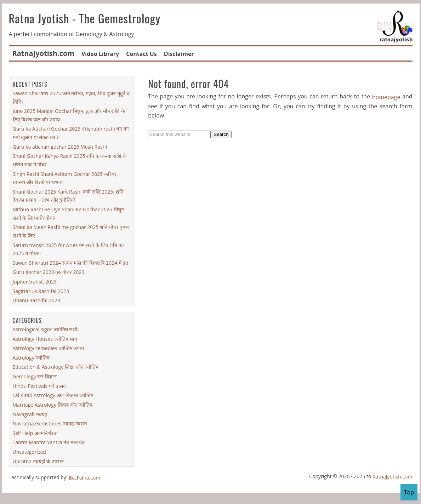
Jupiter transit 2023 (35, 282)
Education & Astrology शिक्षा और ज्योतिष (56, 367)
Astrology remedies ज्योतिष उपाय (48, 348)
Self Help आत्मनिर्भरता (35, 433)
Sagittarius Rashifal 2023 (41, 291)
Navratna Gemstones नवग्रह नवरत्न (50, 423)
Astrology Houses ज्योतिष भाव (45, 339)
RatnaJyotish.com (392, 477)
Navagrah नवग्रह (30, 414)
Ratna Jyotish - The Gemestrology (85, 18)
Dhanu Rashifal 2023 (36, 300)
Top (409, 492)
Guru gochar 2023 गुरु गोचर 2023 (49, 272)
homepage (386, 97)
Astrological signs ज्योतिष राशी (45, 329)
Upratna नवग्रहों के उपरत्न (38, 461)
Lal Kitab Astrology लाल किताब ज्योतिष (53, 395)
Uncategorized (29, 452)
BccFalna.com (84, 478)
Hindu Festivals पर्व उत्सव (39, 386)
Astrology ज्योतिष (31, 358)
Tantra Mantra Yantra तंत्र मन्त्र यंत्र (49, 442)
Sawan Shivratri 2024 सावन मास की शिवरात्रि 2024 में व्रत (71, 263)
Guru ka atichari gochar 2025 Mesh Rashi (60, 147)
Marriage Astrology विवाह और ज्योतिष (53, 405)
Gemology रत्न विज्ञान (35, 376)
